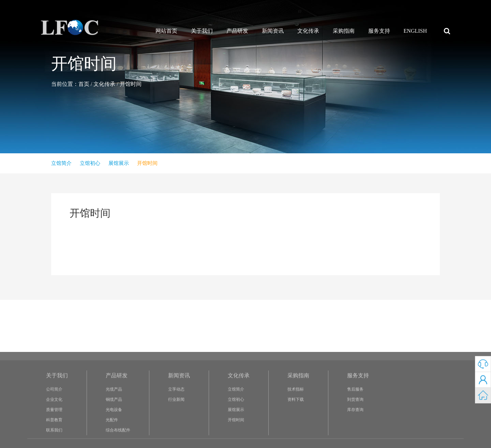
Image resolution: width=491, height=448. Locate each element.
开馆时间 (131, 84)
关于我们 (202, 31)
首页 (84, 84)
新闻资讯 (273, 31)
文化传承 (308, 31)
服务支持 (379, 31)
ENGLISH (415, 31)
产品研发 (237, 31)
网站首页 (166, 31)
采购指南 (344, 31)
